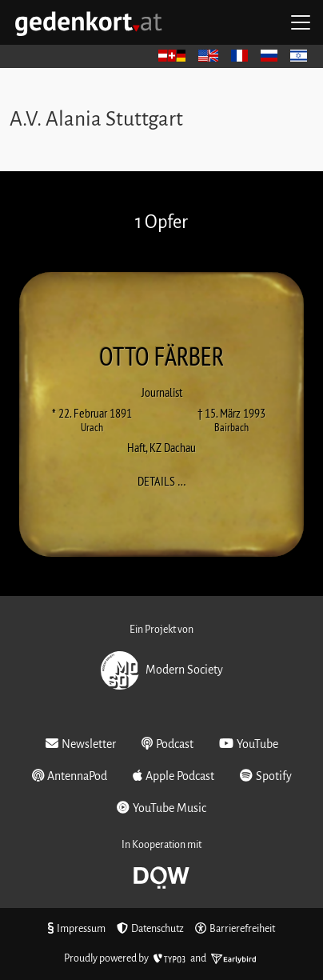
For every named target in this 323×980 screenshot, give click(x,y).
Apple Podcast (173, 776)
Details (167, 480)
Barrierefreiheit (235, 929)
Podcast (167, 744)
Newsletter (81, 744)
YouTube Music (161, 808)
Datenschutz (150, 929)
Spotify (266, 776)
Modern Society (162, 670)
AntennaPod (70, 776)
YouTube (249, 744)
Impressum (77, 929)
